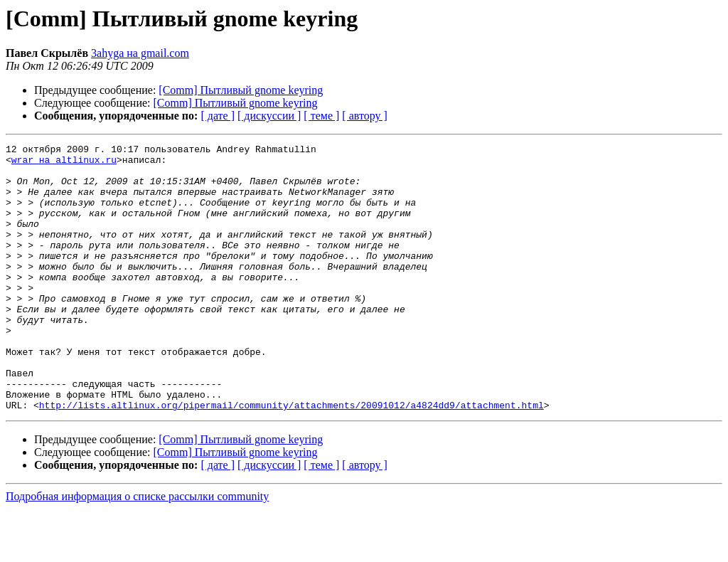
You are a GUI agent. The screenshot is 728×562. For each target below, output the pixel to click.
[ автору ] (364, 116)
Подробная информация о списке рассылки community (137, 550)
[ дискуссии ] (269, 116)
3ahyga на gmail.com (140, 53)
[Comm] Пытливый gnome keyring (241, 90)
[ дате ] (218, 116)
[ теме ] (321, 116)
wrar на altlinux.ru (64, 164)
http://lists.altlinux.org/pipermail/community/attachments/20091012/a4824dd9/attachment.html (291, 458)
